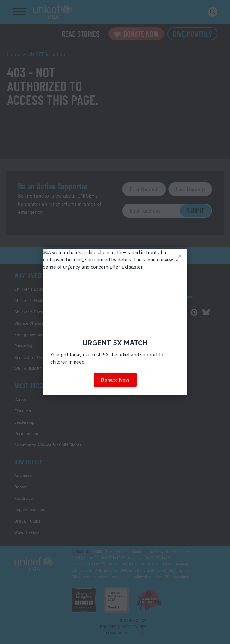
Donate (21, 487)
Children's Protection (34, 312)
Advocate (23, 476)
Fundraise (24, 498)
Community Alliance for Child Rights (48, 445)
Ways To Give (27, 533)
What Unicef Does (34, 275)
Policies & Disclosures (123, 627)
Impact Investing (30, 510)
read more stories (115, 256)
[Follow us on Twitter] (146, 312)
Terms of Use (117, 633)
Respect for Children (33, 358)
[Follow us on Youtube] (170, 312)
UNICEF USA (52, 12)
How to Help (28, 462)
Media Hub (137, 275)
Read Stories (81, 34)
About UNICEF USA (34, 386)
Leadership (24, 422)
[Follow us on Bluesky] (206, 312)
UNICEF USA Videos (146, 304)
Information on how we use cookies (160, 297)
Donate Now (136, 34)
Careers (21, 400)
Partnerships (26, 434)
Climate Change (29, 323)
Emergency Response (34, 335)
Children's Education (33, 289)
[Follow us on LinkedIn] (158, 312)
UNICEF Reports (142, 282)
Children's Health (30, 301)
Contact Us (81, 552)
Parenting (23, 346)
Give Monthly (192, 34)
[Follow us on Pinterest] (194, 312)
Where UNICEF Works (34, 369)
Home (14, 54)
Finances (23, 411)
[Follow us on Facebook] (134, 312)
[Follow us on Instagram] (182, 312)
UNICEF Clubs (27, 521)
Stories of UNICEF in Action (153, 289)
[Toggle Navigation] (19, 12)
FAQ (143, 633)
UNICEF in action (46, 54)
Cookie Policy (133, 621)
